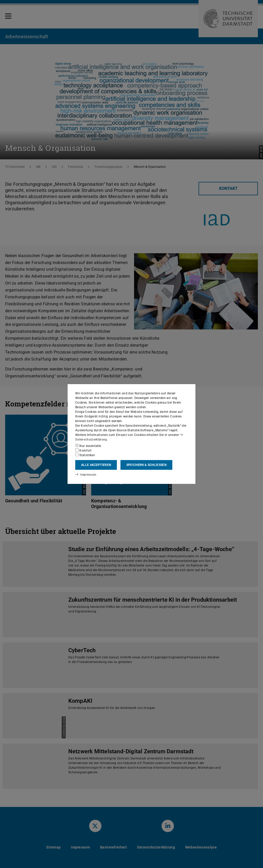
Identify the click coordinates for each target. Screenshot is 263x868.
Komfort (83, 450)
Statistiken (85, 455)
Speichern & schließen (146, 465)
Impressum (86, 475)
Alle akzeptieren (96, 465)
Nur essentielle (88, 446)
